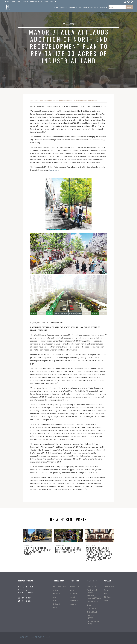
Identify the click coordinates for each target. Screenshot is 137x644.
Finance (89, 605)
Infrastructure (91, 608)
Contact (55, 607)
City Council (56, 604)
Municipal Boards (92, 612)
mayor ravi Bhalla (41, 637)
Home (32, 100)
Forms (46, 1)
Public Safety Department (91, 617)
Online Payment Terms (59, 586)
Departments (57, 593)
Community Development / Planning (94, 597)
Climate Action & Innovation (92, 591)
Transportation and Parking (93, 622)
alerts (7, 1)
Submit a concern (23, 1)
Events (54, 600)
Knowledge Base (75, 586)
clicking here (53, 170)
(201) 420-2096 (26, 601)
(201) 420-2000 (26, 598)
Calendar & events (36, 1)
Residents (73, 604)
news (13, 1)
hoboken (24, 637)
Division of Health (92, 601)
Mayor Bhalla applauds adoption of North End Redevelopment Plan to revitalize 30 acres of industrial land (68, 100)
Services (55, 590)
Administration (91, 586)
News (37, 100)
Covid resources (60, 7)
